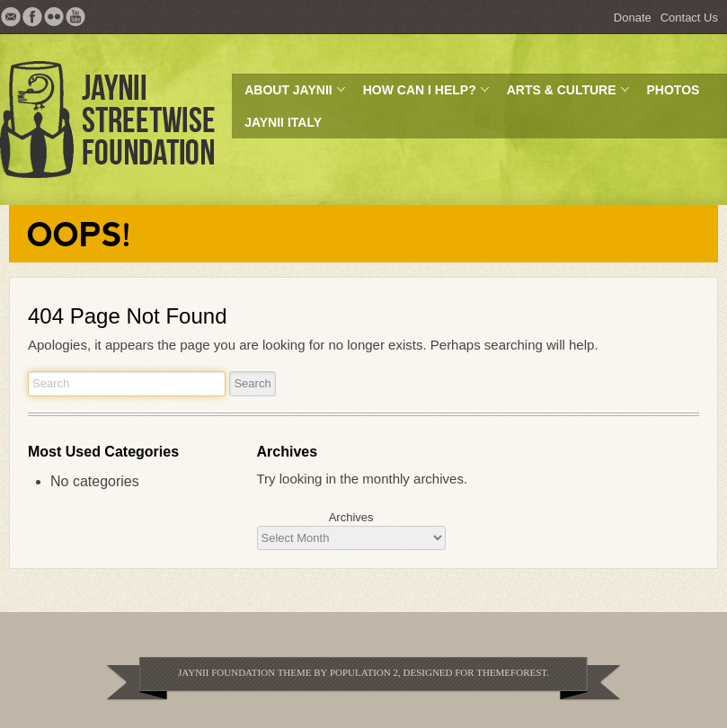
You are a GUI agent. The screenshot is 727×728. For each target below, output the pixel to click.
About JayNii (289, 94)
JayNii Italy (283, 122)
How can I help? (420, 94)
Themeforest (511, 672)
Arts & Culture (562, 94)
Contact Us (689, 18)
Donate (633, 18)
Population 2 (364, 672)
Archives (351, 517)
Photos (674, 90)
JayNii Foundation (226, 672)
